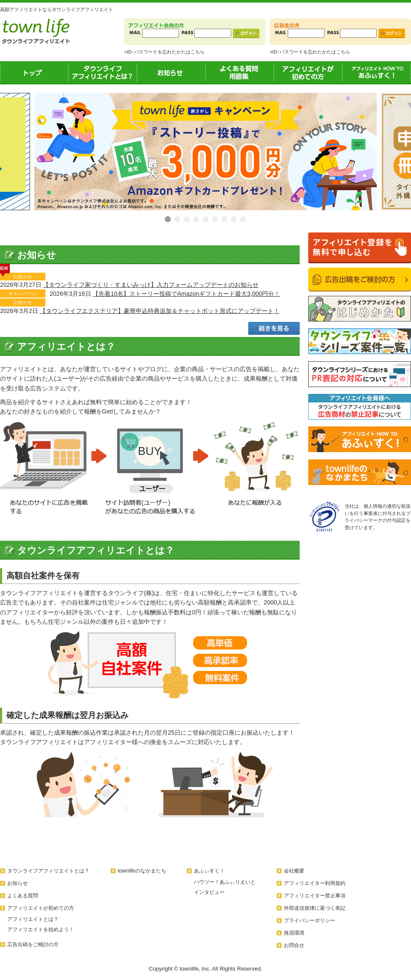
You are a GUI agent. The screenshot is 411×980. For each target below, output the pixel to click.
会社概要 (294, 871)
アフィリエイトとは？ (33, 919)
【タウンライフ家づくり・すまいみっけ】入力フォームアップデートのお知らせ (151, 285)
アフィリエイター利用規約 (315, 883)
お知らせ (171, 72)
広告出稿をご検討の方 (33, 944)
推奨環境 (294, 933)
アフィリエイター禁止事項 (315, 896)
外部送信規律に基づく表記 (315, 908)
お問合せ (294, 945)
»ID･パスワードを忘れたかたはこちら (164, 52)
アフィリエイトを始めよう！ (41, 929)
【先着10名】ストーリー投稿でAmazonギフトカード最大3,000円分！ (186, 294)
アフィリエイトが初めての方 (308, 72)
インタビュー (209, 892)
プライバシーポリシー (310, 920)
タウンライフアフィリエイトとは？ (103, 72)
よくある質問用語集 (240, 72)
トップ (34, 72)
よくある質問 (23, 896)
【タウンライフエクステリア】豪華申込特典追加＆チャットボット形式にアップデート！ (160, 311)
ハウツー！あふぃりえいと (225, 882)
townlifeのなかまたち (142, 871)
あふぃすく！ (377, 72)
